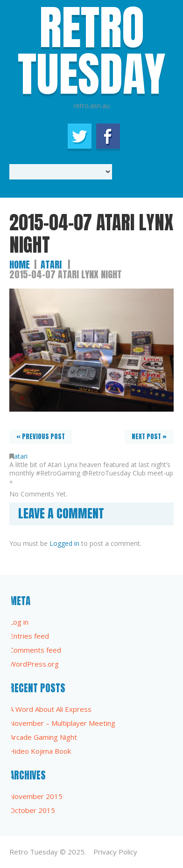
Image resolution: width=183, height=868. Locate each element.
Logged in (64, 543)
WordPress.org (34, 664)
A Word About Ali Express (50, 709)
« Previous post (41, 437)
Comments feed (35, 650)
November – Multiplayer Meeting (62, 723)
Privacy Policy (115, 852)
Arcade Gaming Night (43, 737)
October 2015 (32, 810)
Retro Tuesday (34, 852)
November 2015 (36, 796)
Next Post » (149, 437)
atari (51, 265)
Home (20, 265)
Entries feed (29, 636)
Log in (19, 622)
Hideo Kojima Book (40, 751)
